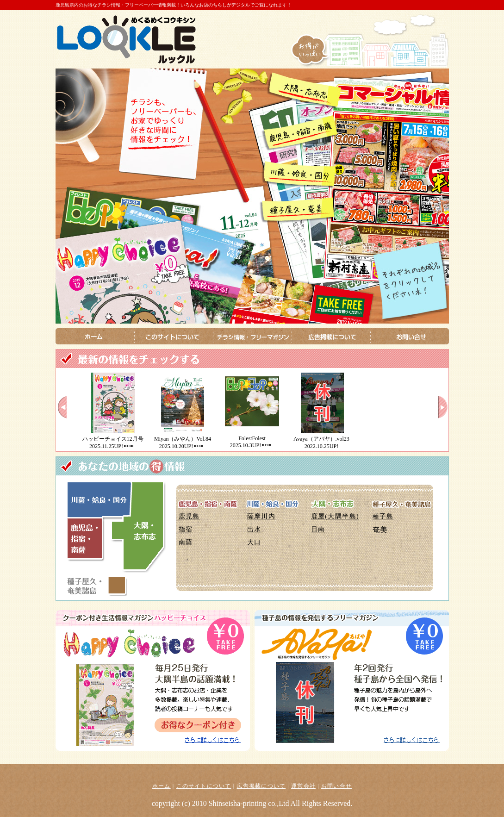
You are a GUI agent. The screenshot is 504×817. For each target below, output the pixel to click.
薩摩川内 (261, 516)
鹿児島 (189, 516)
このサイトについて (204, 786)
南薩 (186, 542)
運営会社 (303, 786)
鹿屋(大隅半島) (335, 516)
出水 (254, 529)
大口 (254, 542)
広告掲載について (261, 786)
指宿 (186, 529)
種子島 (383, 516)
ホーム (162, 786)
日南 (318, 529)
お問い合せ (336, 786)
